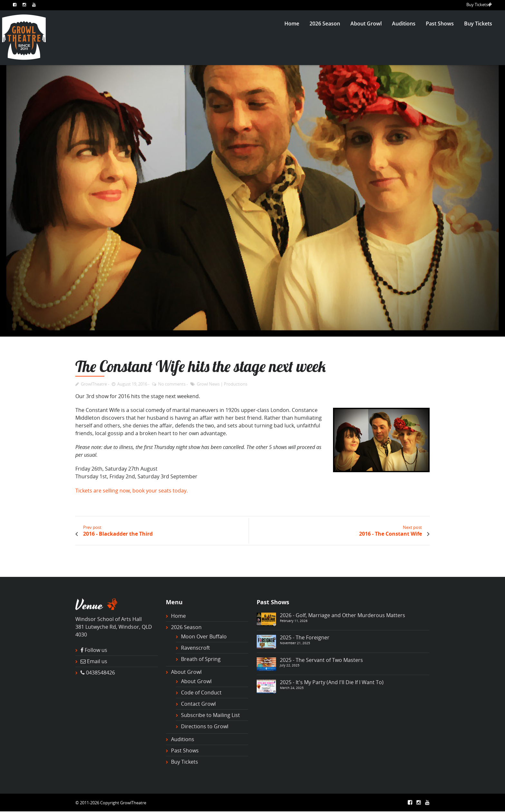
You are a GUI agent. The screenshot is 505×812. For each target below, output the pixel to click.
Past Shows (440, 24)
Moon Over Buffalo (204, 636)
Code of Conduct (201, 693)
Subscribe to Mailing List (210, 715)
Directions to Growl (205, 726)
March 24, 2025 (292, 688)
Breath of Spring (201, 659)
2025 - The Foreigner (305, 637)
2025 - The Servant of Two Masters (321, 660)
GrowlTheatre (94, 384)
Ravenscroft (195, 648)
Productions (236, 384)
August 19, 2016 (132, 384)
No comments (172, 384)
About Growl (366, 24)
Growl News (208, 384)
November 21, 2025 (295, 643)
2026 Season (325, 24)
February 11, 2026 (294, 621)
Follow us (96, 650)
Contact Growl (198, 704)
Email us (97, 661)
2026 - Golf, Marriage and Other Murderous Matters (343, 615)
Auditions (404, 24)
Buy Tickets (479, 5)
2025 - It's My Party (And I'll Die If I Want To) (332, 682)
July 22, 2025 (290, 665)
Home (292, 24)
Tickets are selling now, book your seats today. (132, 491)
